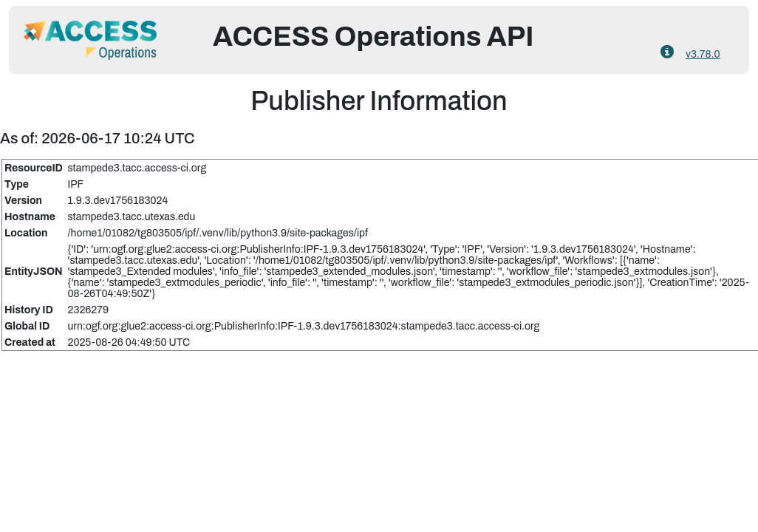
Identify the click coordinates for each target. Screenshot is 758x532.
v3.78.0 (703, 54)
